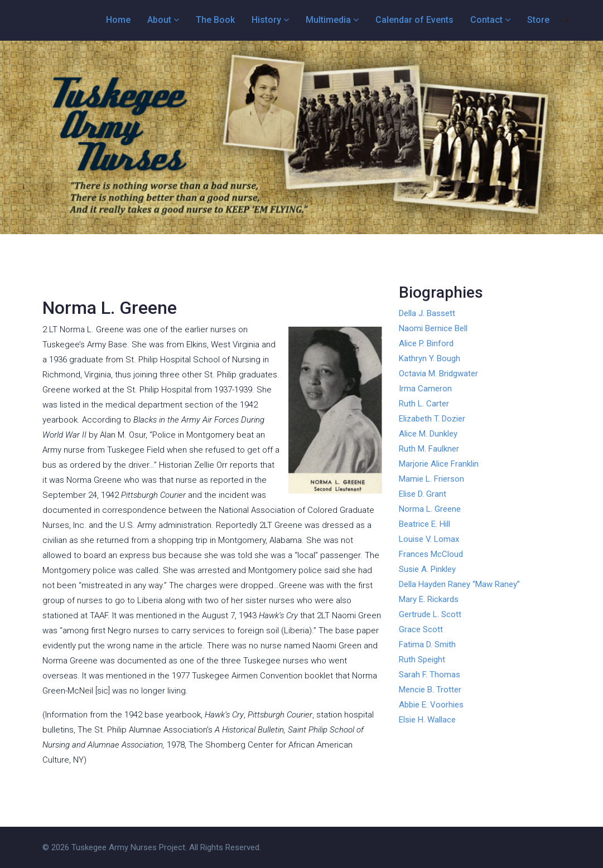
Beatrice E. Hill (424, 524)
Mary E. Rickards (429, 599)
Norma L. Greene (430, 509)
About (159, 20)
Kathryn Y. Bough (430, 358)
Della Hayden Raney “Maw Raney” (459, 584)
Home (118, 20)
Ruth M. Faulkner (429, 449)
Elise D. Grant (423, 494)
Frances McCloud (431, 554)
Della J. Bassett (427, 313)
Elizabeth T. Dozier (432, 419)
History (266, 20)
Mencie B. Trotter (430, 690)
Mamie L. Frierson (431, 479)
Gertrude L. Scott (430, 614)
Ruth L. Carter (424, 404)
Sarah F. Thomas (430, 675)
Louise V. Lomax (429, 539)
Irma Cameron (425, 389)
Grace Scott (421, 629)
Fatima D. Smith (427, 644)
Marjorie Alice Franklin (439, 464)
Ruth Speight (422, 660)
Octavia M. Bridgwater (438, 374)
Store (538, 20)
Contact (486, 20)
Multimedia (328, 20)
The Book (215, 20)
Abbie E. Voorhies (431, 705)
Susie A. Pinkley (427, 569)
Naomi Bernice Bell (433, 328)
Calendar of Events (414, 20)
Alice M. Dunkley (428, 434)
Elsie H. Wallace (427, 720)
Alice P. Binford (426, 343)
